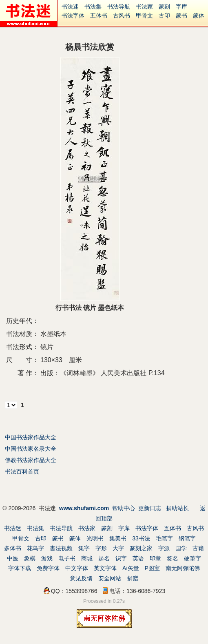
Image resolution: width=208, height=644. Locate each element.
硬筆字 (193, 558)
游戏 (47, 558)
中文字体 (77, 568)
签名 (173, 558)
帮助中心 (124, 508)
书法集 (93, 7)
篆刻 (164, 7)
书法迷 (70, 7)
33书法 (141, 538)
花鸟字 (35, 548)
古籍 (198, 548)
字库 (181, 7)
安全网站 (110, 578)
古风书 (122, 15)
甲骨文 (144, 15)
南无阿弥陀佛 (183, 568)
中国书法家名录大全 (31, 449)
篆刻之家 (141, 548)
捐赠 (133, 578)
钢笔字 (187, 538)
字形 (101, 548)
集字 (84, 548)
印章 (155, 558)
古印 (164, 15)
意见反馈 (81, 578)
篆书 (181, 15)
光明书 (95, 538)
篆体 (199, 15)
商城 (87, 558)
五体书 (99, 15)
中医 (13, 558)
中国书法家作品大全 (31, 437)
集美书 (118, 538)
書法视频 (61, 548)
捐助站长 (177, 508)
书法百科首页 (22, 471)
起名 (104, 558)
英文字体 (105, 568)
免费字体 (48, 568)
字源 (164, 548)
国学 (181, 548)
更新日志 (150, 508)
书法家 (144, 7)
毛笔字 (164, 538)
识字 (121, 558)
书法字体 (73, 15)
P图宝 (152, 568)
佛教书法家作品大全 (31, 460)
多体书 (13, 548)
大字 (118, 548)
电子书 (67, 558)
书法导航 (119, 7)
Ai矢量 (131, 568)
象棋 (30, 558)
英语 (138, 558)
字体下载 (20, 568)
